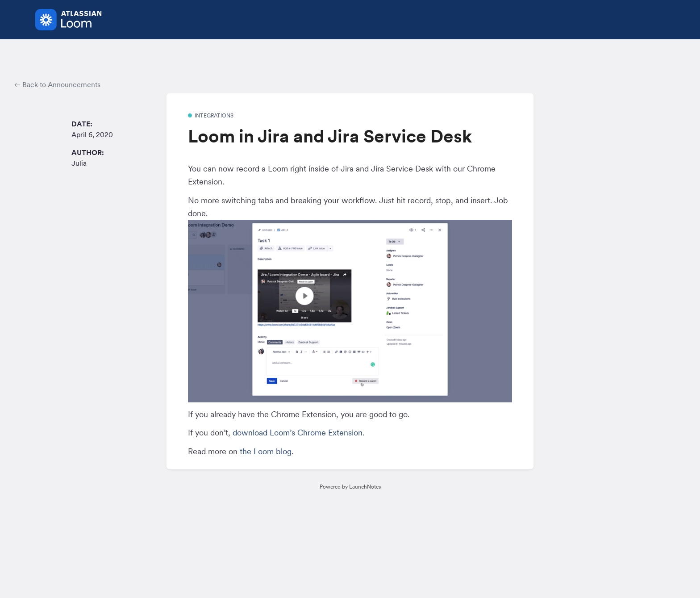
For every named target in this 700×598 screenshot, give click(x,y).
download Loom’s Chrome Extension (298, 433)
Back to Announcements (57, 84)
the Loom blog (266, 451)
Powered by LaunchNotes (350, 487)
